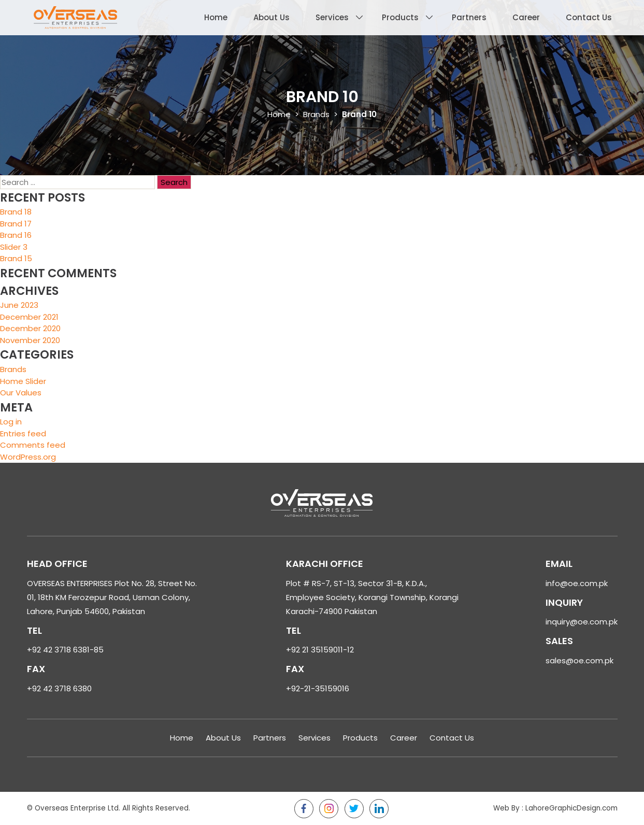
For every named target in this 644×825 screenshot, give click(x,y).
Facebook (304, 809)
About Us (271, 17)
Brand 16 (16, 235)
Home (216, 17)
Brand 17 (16, 224)
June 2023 (19, 305)
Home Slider (23, 381)
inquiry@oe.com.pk (582, 622)
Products (400, 17)
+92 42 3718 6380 (59, 688)
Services (332, 17)
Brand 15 (16, 258)
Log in (11, 422)
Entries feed (23, 433)
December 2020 (30, 328)
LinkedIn (379, 809)
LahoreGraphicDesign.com (571, 808)
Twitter (354, 809)
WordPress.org (28, 457)
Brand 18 (16, 212)
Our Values (21, 393)
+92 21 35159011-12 (320, 650)
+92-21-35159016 (318, 688)
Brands (316, 114)
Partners (469, 17)
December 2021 (29, 317)
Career (526, 17)
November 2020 (30, 340)
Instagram (329, 809)
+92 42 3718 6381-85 (65, 650)
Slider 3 (14, 247)
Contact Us (589, 17)
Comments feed (33, 445)
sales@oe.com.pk (579, 660)
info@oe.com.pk (577, 583)
